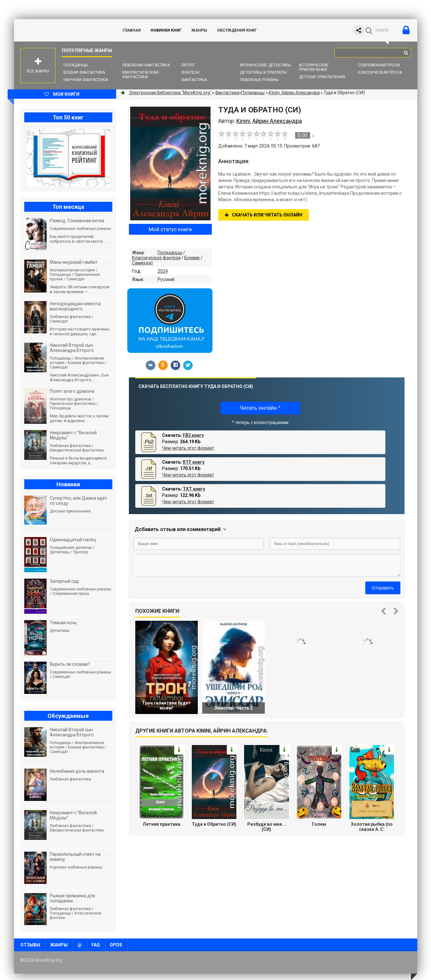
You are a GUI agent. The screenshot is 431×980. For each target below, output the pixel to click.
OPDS (116, 945)
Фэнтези (190, 72)
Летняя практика (161, 824)
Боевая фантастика (84, 72)
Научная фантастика (86, 80)
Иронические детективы (265, 65)
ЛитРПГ (188, 65)
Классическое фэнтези (156, 258)
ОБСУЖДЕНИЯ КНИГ (237, 30)
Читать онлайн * (260, 408)
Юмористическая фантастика (140, 75)
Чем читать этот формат (188, 448)
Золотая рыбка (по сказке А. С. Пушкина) (372, 827)
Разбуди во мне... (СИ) (267, 827)
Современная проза (379, 65)
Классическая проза (380, 72)
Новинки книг (166, 30)
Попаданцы (76, 65)
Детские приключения (322, 77)
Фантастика (194, 80)
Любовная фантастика (146, 65)
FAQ (96, 945)
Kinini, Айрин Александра (294, 93)
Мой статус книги (170, 229)
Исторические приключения (314, 67)
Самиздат (143, 263)
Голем (319, 824)
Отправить (383, 588)
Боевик (192, 258)
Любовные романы (259, 80)
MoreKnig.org (62, 30)
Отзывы (30, 945)
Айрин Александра (277, 121)
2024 (163, 271)
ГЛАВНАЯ (132, 30)
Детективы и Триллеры (263, 72)
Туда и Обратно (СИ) (214, 824)
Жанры (199, 30)
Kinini (243, 121)
